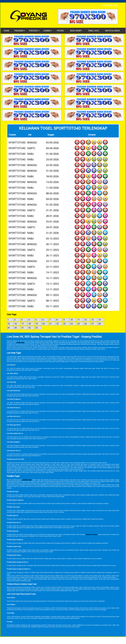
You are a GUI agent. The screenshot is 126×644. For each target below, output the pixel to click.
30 (16, 328)
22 (58, 324)
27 (93, 324)
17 (23, 324)
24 (72, 324)
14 (100, 320)
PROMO (60, 31)
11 (79, 320)
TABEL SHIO (93, 31)
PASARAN (20, 31)
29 (9, 328)
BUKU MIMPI (76, 31)
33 (37, 328)
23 (65, 324)
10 (72, 320)
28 (100, 324)
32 (30, 328)
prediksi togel (27, 480)
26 (86, 324)
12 (86, 320)
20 (44, 324)
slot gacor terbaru (92, 534)
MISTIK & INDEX (112, 31)
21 (51, 324)
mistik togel (20, 343)
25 (79, 324)
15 (9, 324)
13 (93, 320)
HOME (6, 31)
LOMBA (47, 31)
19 (37, 324)
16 (16, 324)
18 (30, 324)
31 (23, 328)
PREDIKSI (34, 31)
